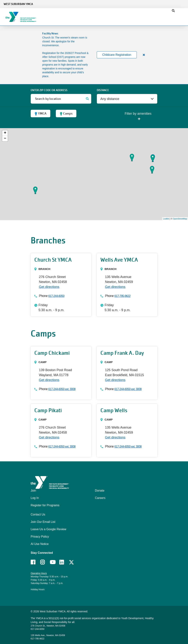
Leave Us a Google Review (48, 529)
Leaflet (166, 219)
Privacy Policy (40, 537)
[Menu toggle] (182, 16)
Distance (103, 90)
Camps (66, 114)
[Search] (87, 99)
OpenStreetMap (180, 219)
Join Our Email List (43, 522)
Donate (100, 491)
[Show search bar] (173, 11)
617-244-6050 (56, 296)
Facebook (36, 562)
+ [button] (5, 133)
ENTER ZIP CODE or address (49, 90)
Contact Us (38, 514)
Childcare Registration (117, 55)
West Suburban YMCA (18, 4)
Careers (100, 498)
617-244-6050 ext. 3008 (62, 389)
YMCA (40, 114)
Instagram (45, 562)
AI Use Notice (40, 544)
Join (33, 491)
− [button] (5, 139)
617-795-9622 (122, 296)
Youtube (52, 562)
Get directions (49, 287)
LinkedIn (64, 562)
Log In (35, 498)
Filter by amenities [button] (138, 117)
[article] (94, 55)
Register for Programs (45, 505)
